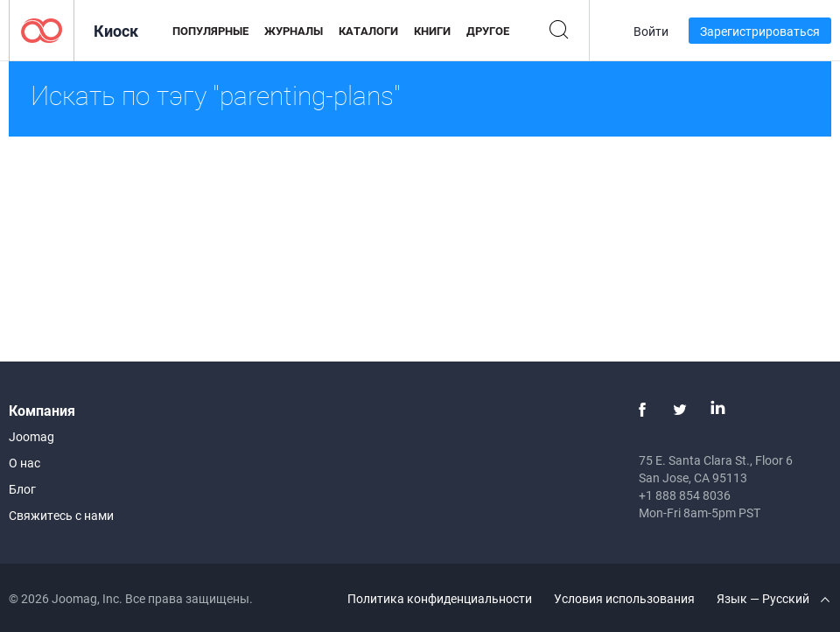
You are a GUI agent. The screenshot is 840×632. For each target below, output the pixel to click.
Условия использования (624, 598)
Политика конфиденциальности (440, 598)
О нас (24, 463)
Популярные (210, 31)
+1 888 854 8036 (685, 495)
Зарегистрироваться (760, 31)
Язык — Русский (773, 598)
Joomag (31, 436)
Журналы (294, 31)
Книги (432, 31)
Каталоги (368, 31)
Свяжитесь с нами (61, 515)
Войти (651, 31)
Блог (22, 489)
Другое (488, 31)
